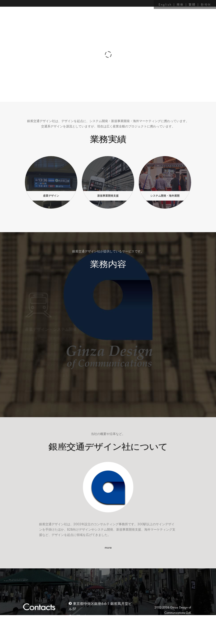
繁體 (192, 4)
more (108, 547)
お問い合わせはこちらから (94, 616)
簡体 (180, 4)
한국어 (206, 4)
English (165, 4)
